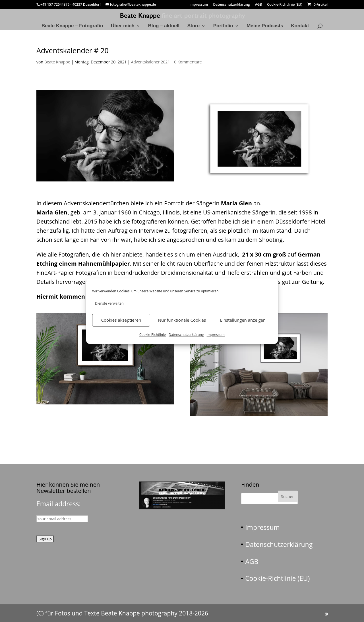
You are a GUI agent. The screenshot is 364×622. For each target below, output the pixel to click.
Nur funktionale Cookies (182, 320)
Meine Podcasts (265, 26)
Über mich (123, 26)
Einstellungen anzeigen (243, 320)
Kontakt (300, 26)
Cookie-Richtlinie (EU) (285, 5)
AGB (259, 5)
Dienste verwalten (109, 303)
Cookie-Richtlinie (153, 335)
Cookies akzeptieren (121, 320)
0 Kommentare (188, 62)
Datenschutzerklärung (186, 335)
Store (194, 26)
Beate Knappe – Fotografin (72, 26)
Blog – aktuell (164, 26)
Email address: (59, 504)
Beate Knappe (57, 62)
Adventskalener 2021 (150, 62)
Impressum (216, 335)
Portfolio (223, 26)
